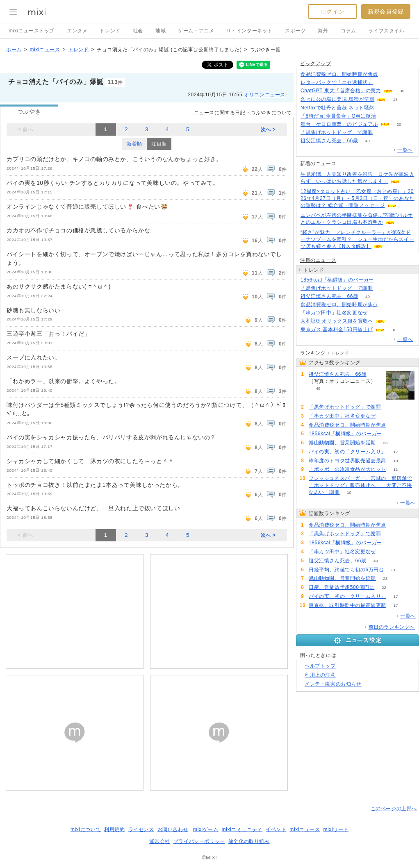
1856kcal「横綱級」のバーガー (337, 280)
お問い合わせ (173, 829)
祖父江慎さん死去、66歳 (329, 141)
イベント (276, 829)
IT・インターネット (249, 31)
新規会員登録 (386, 11)
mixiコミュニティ (242, 829)
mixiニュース (45, 50)
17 (395, 452)
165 (386, 116)
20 (399, 124)
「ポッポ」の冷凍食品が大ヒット (347, 469)
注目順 (159, 144)
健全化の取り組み (249, 841)
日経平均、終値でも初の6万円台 (346, 570)
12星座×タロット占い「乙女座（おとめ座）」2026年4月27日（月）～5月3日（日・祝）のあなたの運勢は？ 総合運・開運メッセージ (358, 198)
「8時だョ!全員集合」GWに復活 (338, 116)
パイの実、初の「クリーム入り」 (347, 452)
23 (385, 443)
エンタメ (77, 31)
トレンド (110, 31)
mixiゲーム (206, 829)
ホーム (14, 50)
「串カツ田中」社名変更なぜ (334, 313)
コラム (348, 31)
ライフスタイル (386, 31)
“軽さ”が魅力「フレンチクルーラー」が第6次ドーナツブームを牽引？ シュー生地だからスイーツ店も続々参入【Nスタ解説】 (357, 239)
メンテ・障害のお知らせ (333, 684)
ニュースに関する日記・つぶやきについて (243, 113)
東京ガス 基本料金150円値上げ (337, 329)
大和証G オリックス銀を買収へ (337, 321)
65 (383, 280)
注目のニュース (318, 260)
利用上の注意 (320, 675)
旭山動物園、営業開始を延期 (342, 443)
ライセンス (141, 829)
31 (393, 570)
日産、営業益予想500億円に (342, 587)
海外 (323, 31)
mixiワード (336, 829)
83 (382, 133)
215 (388, 74)
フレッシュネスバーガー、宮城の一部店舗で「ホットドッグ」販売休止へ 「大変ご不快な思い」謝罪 (360, 485)
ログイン (332, 11)
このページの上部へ (394, 809)
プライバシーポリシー (199, 841)
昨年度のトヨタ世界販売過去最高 (347, 461)
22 (384, 587)
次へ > (268, 130)
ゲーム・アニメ (196, 31)
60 (384, 108)
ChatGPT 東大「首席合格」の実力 (341, 91)
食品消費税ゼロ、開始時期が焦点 (339, 74)
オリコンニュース (265, 95)
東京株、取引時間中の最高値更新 (347, 605)
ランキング (313, 353)
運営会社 (159, 841)
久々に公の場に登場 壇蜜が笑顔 (337, 99)
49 (368, 141)
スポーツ (295, 31)
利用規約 (114, 829)
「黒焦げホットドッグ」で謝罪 (337, 132)
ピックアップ (316, 64)
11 (395, 469)
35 (402, 91)
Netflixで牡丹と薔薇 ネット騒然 (337, 108)
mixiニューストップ (32, 31)
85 (382, 288)
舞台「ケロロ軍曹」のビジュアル (339, 124)
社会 (138, 31)
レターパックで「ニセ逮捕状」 (337, 82)
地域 (161, 31)
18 (395, 99)
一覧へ (405, 150)
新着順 (134, 144)
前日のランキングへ (392, 627)
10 (395, 461)
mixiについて (86, 829)
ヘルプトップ (320, 666)
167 (382, 83)
